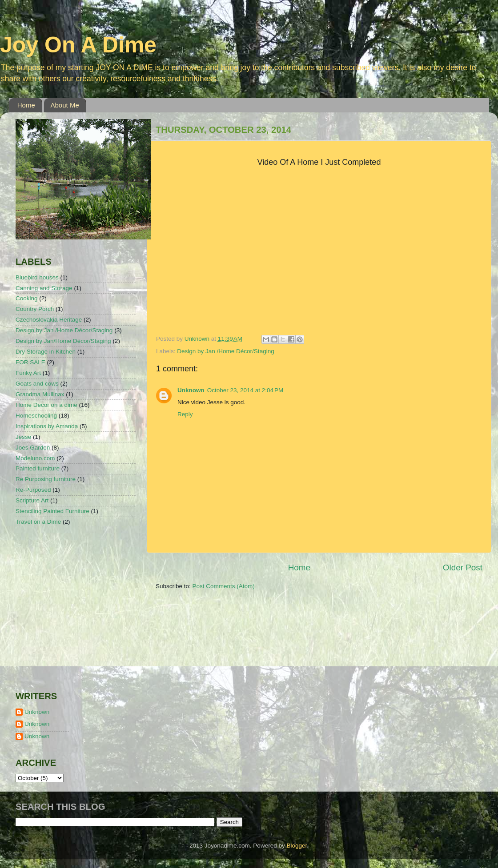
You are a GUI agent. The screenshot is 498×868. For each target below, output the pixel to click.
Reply (185, 414)
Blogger (297, 846)
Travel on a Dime (38, 522)
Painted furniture (38, 468)
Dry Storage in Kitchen (46, 352)
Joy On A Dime (78, 45)
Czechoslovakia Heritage (49, 320)
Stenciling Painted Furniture (52, 511)
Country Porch (35, 309)
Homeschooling (36, 416)
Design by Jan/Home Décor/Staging (63, 341)
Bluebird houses (37, 277)
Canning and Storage (44, 288)
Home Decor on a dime (46, 405)
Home (26, 105)
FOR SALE (30, 362)
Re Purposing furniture (46, 479)
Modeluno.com (35, 458)
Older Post (463, 567)
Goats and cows (37, 384)
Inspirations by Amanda (47, 426)
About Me (65, 105)
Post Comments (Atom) (224, 586)
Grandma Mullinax (40, 394)
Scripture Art (32, 500)
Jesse (23, 437)
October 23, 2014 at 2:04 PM (245, 390)
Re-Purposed (33, 490)
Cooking (27, 298)
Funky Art (28, 373)
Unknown (191, 390)
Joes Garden (33, 448)
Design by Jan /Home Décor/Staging (225, 351)
